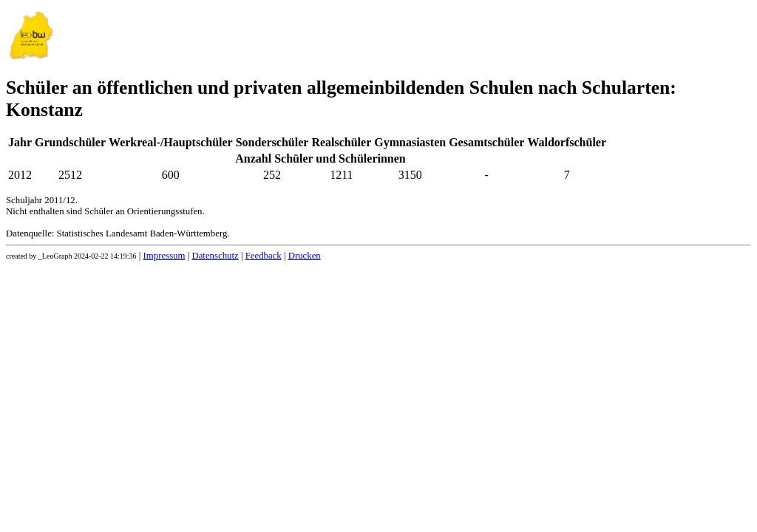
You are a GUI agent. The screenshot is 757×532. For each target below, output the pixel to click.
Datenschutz (215, 256)
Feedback (264, 256)
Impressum (164, 256)
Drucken (305, 256)
